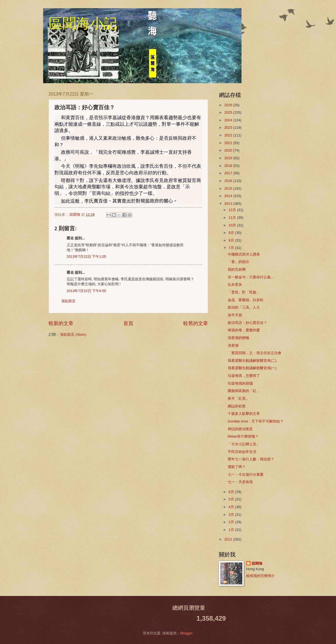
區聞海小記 (83, 23)
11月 (233, 218)
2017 (229, 173)
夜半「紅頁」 (238, 398)
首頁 (128, 323)
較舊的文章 (196, 323)
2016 (229, 181)
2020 (229, 150)
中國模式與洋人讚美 (244, 254)
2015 (229, 188)
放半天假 (235, 315)
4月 (232, 507)
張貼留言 (68, 301)
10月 (233, 225)
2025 (229, 112)
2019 (229, 158)
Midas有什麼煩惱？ (243, 436)
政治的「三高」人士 (244, 307)
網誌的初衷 (237, 406)
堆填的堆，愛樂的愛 (244, 330)
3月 (232, 515)
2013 (229, 204)
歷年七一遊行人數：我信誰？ (251, 459)
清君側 (233, 345)
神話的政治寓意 (240, 429)
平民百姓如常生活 (242, 452)
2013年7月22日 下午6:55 (87, 291)
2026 (229, 105)
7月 (232, 248)
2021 (229, 143)
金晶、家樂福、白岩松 (246, 300)
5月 (232, 499)
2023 (229, 128)
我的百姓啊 (237, 269)
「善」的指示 (238, 262)
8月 (232, 240)
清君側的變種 (238, 338)
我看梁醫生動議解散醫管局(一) (252, 368)
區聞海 (257, 563)
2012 (229, 539)
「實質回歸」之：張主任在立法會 (255, 353)
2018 (229, 166)
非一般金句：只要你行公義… (251, 277)
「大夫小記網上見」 (244, 444)
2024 (229, 120)
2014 (229, 196)
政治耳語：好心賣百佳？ (247, 323)
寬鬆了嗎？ (237, 467)
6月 (232, 492)
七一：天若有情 (240, 482)
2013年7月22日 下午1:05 (87, 257)
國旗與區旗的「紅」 (244, 391)
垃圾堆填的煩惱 (240, 383)
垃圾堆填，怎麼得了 (244, 376)
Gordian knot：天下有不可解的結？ (256, 421)
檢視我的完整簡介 (260, 576)
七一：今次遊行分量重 (246, 474)
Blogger (186, 633)
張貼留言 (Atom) (73, 334)
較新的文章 (61, 323)
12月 (233, 210)
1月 (232, 530)
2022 (229, 135)
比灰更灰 (235, 285)
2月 (232, 522)
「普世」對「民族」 (244, 292)
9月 (232, 233)
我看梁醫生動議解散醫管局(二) (252, 361)
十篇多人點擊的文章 (244, 414)
